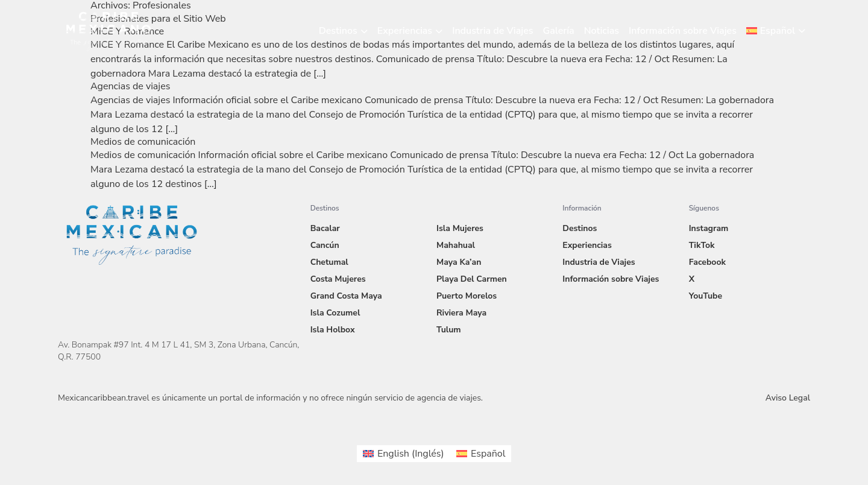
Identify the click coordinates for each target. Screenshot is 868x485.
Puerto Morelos (467, 296)
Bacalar (325, 228)
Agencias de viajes (130, 86)
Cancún (325, 245)
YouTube (706, 296)
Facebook (707, 262)
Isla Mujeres (460, 228)
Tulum (449, 330)
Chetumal (329, 262)
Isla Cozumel (335, 313)
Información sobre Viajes (683, 31)
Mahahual (456, 245)
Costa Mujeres (338, 279)
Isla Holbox (333, 330)
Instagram (709, 228)
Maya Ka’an (459, 262)
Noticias (602, 31)
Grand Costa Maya (346, 296)
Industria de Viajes (492, 31)
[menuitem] (776, 31)
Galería (559, 31)
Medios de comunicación (143, 142)
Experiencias (405, 31)
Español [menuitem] (488, 454)
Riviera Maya (461, 313)
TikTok (702, 245)
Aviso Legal (788, 398)
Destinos (338, 31)
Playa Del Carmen (472, 279)
